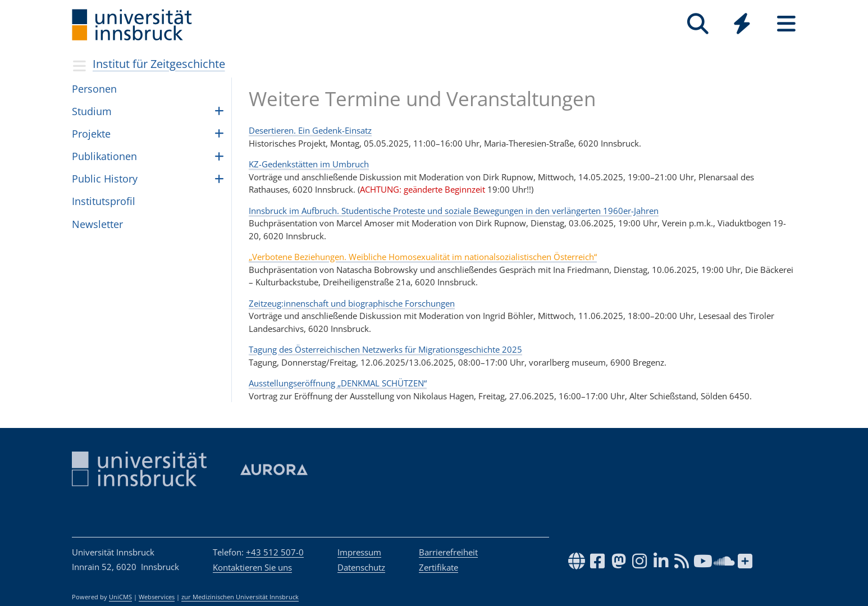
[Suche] (698, 24)
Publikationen (104, 156)
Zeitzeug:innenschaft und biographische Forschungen (352, 303)
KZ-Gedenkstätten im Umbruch (309, 164)
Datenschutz (361, 567)
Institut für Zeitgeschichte (159, 64)
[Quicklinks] (742, 24)
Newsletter (97, 224)
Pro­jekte (91, 134)
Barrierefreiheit (448, 552)
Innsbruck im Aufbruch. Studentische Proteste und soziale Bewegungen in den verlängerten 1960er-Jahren (454, 211)
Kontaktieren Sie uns (252, 567)
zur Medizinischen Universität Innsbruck (240, 597)
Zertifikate (438, 567)
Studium (92, 111)
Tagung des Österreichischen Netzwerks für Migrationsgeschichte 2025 (385, 349)
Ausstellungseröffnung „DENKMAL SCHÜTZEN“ (338, 383)
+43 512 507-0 (275, 552)
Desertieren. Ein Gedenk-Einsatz (310, 130)
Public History (105, 179)
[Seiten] (786, 24)
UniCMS (120, 597)
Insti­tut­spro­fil (104, 201)
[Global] (742, 25)
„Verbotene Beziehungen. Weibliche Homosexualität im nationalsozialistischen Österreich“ (423, 257)
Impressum (359, 552)
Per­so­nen (94, 89)
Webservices (157, 597)
